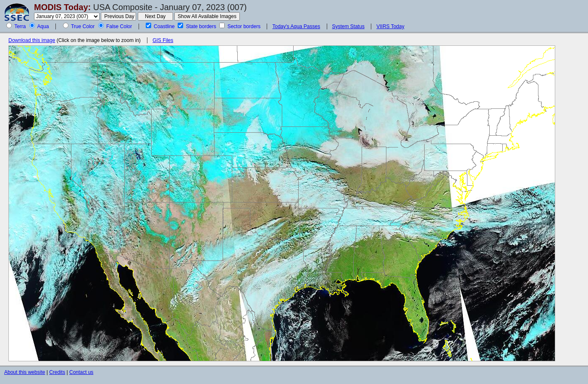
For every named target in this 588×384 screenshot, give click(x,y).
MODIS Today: (62, 7)
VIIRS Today (390, 26)
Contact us (81, 372)
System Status (348, 26)
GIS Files (163, 40)
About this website (25, 372)
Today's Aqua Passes (296, 26)
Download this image (32, 40)
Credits (57, 372)
